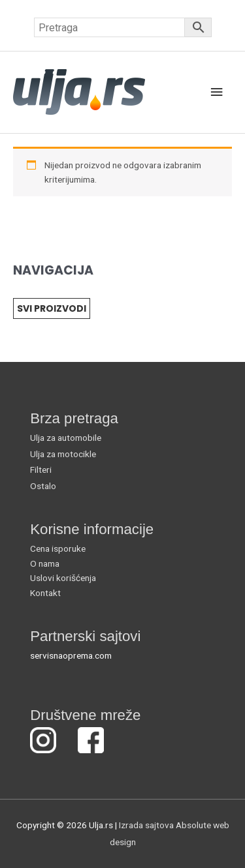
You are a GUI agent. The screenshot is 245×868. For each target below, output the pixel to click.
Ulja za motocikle (63, 454)
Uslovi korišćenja (63, 578)
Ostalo (43, 486)
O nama (45, 563)
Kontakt (45, 593)
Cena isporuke (58, 548)
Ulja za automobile (66, 438)
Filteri (41, 470)
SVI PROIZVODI (52, 308)
